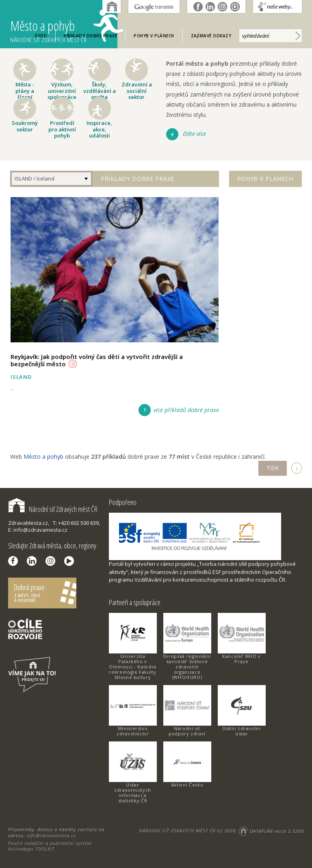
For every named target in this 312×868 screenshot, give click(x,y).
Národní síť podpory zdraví (187, 731)
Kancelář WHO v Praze (242, 659)
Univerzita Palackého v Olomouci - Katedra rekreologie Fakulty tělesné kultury (133, 667)
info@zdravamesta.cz (51, 835)
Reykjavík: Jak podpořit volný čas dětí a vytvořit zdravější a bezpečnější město (97, 360)
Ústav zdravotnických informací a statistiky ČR (133, 793)
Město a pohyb (64, 27)
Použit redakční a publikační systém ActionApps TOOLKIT (50, 846)
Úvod (41, 36)
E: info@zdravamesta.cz (38, 530)
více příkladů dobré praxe (186, 410)
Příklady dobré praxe (90, 36)
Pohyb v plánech (154, 36)
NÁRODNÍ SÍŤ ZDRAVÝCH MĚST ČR (177, 831)
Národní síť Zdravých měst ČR (53, 509)
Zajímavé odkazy (211, 36)
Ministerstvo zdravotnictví (132, 731)
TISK (273, 468)
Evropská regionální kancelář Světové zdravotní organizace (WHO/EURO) (187, 667)
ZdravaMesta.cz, (29, 523)
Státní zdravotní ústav (241, 731)
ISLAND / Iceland (35, 178)
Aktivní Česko (187, 785)
